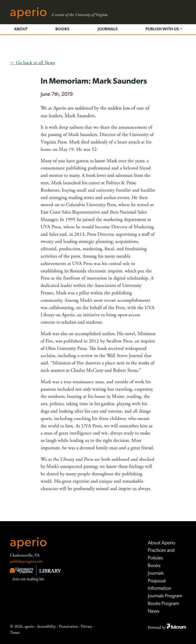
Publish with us (162, 29)
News (154, 612)
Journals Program (165, 596)
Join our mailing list (28, 579)
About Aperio (162, 543)
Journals (108, 29)
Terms (15, 633)
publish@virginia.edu (26, 562)
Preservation (68, 627)
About (21, 29)
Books (62, 29)
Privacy (87, 627)
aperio (29, 543)
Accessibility (46, 627)
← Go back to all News (32, 63)
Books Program (163, 604)
